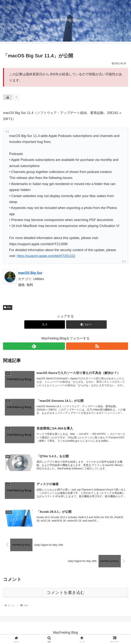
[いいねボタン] (8, 97)
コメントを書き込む (66, 593)
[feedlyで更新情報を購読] (34, 346)
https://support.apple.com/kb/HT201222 (46, 256)
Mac (8, 307)
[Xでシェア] (45, 325)
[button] (86, 325)
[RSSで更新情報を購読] (97, 346)
